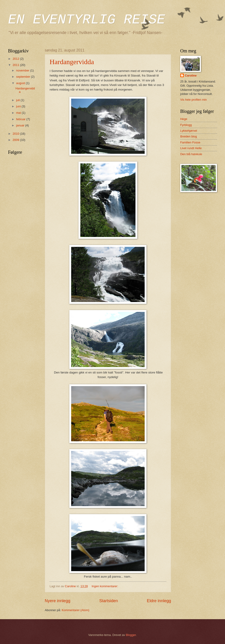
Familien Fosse (190, 142)
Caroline (191, 76)
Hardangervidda (72, 62)
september (23, 77)
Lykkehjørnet (189, 131)
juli (18, 100)
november (23, 70)
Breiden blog (188, 136)
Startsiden (108, 601)
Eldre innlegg (159, 601)
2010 (16, 134)
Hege (184, 119)
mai (19, 113)
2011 (16, 65)
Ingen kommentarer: (105, 586)
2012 (16, 59)
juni (19, 106)
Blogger (131, 635)
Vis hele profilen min (194, 100)
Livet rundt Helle (191, 148)
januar (21, 125)
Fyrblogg (186, 125)
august (21, 83)
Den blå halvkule (191, 154)
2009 (16, 140)
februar (21, 119)
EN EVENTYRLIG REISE (87, 20)
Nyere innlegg (58, 601)
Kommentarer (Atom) (76, 610)
